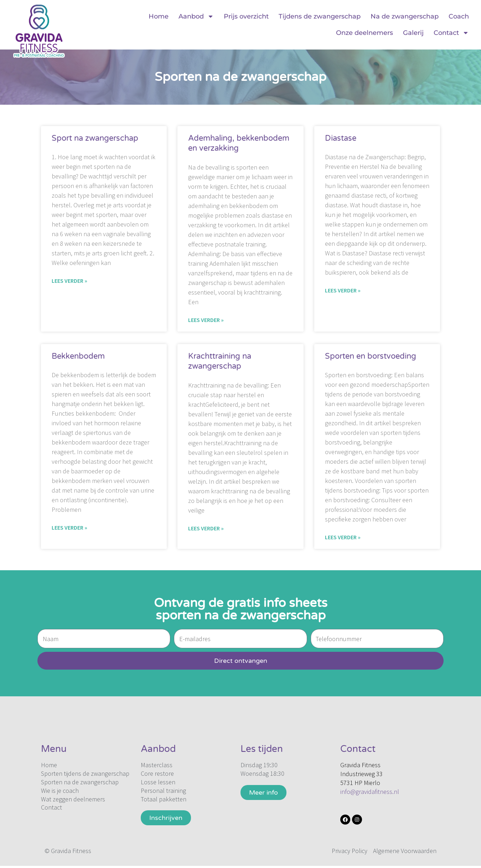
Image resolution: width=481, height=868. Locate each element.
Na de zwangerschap (405, 16)
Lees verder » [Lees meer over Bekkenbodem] (69, 527)
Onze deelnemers (364, 33)
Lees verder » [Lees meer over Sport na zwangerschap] (69, 281)
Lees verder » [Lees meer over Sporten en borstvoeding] (343, 537)
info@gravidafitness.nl (370, 792)
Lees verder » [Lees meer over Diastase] (343, 290)
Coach (459, 16)
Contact (451, 33)
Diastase (341, 138)
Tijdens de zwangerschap (320, 16)
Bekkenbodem (78, 356)
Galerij (413, 33)
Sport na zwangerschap (95, 138)
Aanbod (196, 16)
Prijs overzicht (246, 16)
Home (159, 16)
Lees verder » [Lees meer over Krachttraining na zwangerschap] (206, 528)
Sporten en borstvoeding (371, 356)
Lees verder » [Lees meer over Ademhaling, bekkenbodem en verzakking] (206, 320)
